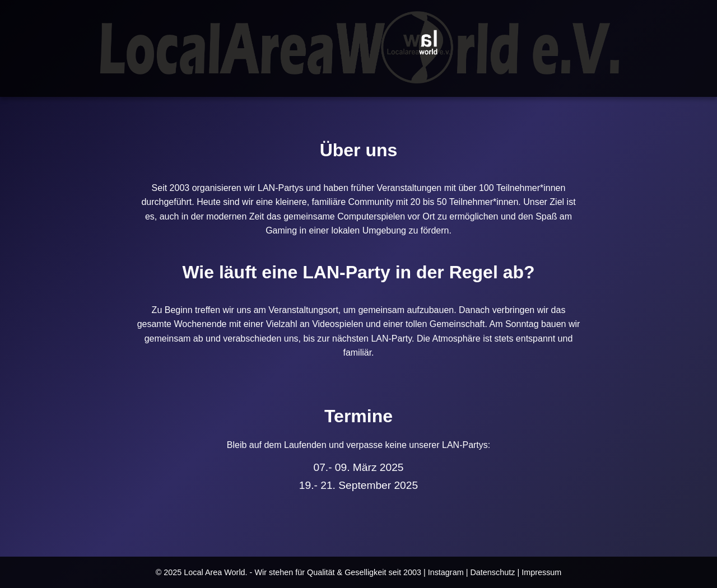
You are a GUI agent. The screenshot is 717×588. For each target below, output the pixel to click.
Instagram (446, 572)
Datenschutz (492, 572)
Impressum (541, 572)
